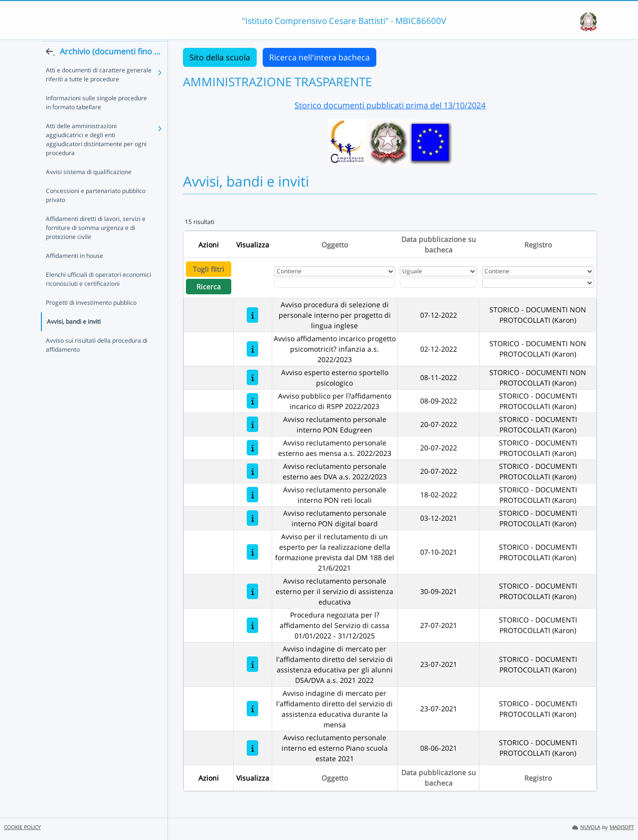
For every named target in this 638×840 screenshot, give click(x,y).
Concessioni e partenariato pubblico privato (96, 214)
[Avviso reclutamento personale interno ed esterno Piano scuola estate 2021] (252, 748)
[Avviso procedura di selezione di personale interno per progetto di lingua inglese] (252, 315)
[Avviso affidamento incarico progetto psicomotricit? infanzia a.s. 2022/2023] (252, 349)
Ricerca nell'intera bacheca (319, 57)
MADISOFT (622, 827)
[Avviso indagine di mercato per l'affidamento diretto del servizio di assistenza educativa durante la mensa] (252, 709)
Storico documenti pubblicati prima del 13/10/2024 (390, 105)
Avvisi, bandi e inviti (74, 340)
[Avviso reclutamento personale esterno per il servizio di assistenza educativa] (252, 591)
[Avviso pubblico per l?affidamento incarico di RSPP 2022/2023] (252, 401)
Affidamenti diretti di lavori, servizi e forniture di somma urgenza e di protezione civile (96, 247)
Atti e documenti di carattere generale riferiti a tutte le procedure (99, 94)
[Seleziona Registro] (538, 283)
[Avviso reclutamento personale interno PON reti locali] (252, 495)
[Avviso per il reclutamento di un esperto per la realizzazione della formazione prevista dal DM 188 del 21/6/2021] (252, 552)
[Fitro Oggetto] (335, 283)
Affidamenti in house (75, 275)
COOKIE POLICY (22, 827)
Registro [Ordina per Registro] (538, 245)
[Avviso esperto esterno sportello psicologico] (252, 377)
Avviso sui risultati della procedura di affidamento (97, 364)
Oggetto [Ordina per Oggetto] (335, 245)
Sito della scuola (220, 57)
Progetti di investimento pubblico (91, 321)
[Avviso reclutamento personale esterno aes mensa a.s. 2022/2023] (252, 448)
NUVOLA (586, 827)
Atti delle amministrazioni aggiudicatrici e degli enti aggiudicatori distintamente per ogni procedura (96, 158)
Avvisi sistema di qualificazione (89, 191)
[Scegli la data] (438, 283)
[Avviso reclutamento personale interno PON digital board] (252, 518)
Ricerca (209, 287)
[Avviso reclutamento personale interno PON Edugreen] (252, 424)
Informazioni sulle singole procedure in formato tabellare (96, 121)
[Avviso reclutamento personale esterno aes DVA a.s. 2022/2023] (252, 471)
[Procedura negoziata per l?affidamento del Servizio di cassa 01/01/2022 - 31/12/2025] (252, 625)
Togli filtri (209, 269)
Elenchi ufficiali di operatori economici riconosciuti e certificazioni (98, 298)
